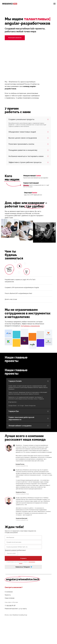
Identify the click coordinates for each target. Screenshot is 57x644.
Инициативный (32, 176)
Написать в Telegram (23, 567)
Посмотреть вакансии (15, 38)
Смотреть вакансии (13, 587)
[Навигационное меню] (54, 4)
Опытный (31, 193)
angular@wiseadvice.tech (23, 579)
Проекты (8, 595)
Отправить (23, 558)
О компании (9, 592)
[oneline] (23, 542)
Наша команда (10, 598)
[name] (23, 538)
